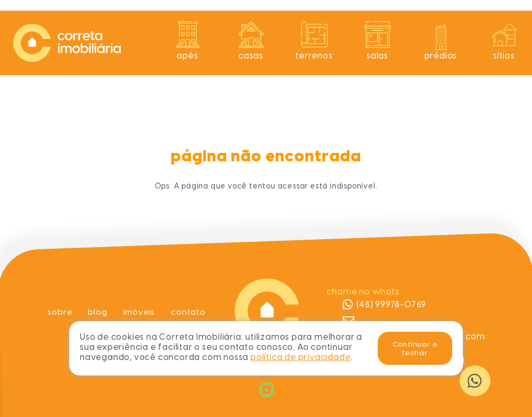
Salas (377, 56)
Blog (97, 312)
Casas (251, 56)
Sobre (59, 312)
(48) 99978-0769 (384, 305)
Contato (189, 312)
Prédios (441, 56)
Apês (187, 56)
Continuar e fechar (415, 348)
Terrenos (314, 56)
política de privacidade (301, 357)
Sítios (504, 56)
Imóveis (140, 312)
